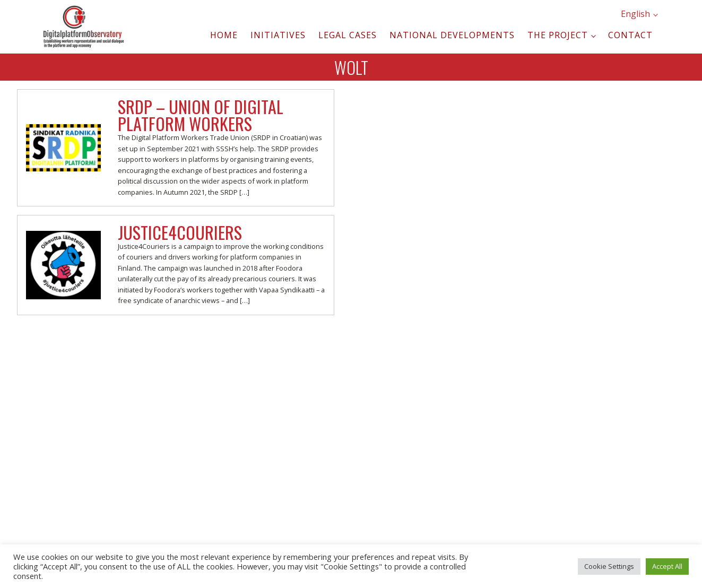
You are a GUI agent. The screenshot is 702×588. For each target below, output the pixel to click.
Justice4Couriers (180, 232)
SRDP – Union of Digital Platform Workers (201, 115)
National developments (452, 35)
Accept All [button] (667, 566)
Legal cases (348, 35)
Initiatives (278, 35)
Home (224, 35)
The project (558, 35)
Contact (630, 35)
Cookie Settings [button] (609, 566)
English (635, 14)
